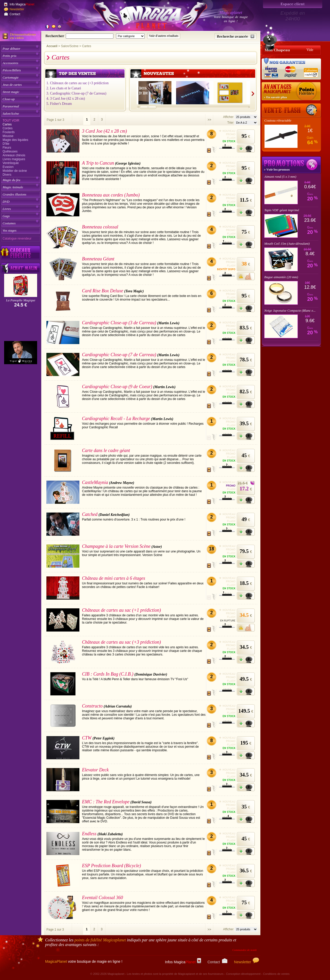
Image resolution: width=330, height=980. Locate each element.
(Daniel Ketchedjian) (114, 515)
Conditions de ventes (276, 974)
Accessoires (10, 63)
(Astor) (156, 547)
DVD (6, 202)
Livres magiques (14, 159)
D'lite (6, 144)
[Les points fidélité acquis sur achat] (291, 91)
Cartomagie (11, 77)
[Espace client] (293, 4)
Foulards (9, 132)
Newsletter (17, 9)
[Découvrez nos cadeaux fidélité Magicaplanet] (21, 253)
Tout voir (11, 121)
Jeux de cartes (12, 85)
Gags (6, 216)
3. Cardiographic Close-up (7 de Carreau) (76, 93)
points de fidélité (100, 940)
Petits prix (10, 56)
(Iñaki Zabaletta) (110, 834)
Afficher (229, 117)
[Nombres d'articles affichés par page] (246, 117)
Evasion (8, 167)
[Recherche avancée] (236, 36)
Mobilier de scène (15, 171)
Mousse (8, 136)
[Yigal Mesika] (21, 353)
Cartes (7, 124)
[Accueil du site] (144, 16)
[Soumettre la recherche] (164, 36)
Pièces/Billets (12, 70)
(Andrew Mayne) (122, 483)
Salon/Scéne (11, 113)
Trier (230, 123)
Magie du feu (11, 180)
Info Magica (22, 4)
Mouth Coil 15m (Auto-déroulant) (287, 244)
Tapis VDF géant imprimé (282, 210)
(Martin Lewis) (168, 323)
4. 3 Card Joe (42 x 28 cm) (66, 99)
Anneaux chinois (14, 155)
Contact (15, 14)
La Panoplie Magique (20, 300)
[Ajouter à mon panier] (246, 149)
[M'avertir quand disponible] (246, 276)
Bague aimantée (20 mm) (281, 277)
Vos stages (10, 230)
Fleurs (7, 148)
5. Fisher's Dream (59, 104)
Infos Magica (183, 962)
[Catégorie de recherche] (130, 36)
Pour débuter (11, 49)
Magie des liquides (15, 140)
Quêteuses (10, 151)
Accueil (52, 46)
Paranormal (11, 106)
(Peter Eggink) (104, 738)
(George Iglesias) (128, 163)
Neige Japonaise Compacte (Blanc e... (290, 310)
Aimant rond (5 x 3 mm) (280, 177)
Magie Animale (13, 187)
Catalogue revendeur (17, 238)
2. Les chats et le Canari (64, 88)
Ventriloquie (11, 163)
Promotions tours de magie (291, 165)
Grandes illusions (14, 194)
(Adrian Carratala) (118, 706)
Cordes (8, 128)
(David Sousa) (141, 802)
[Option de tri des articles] (246, 123)
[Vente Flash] (291, 110)
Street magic (11, 92)
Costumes (9, 223)
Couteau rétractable (278, 120)
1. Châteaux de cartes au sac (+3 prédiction (77, 83)
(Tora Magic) (134, 291)
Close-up (9, 99)
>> (209, 120)
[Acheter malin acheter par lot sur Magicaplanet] (21, 268)
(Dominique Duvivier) (151, 674)
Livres (7, 209)
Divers (7, 175)
